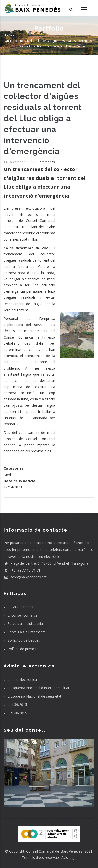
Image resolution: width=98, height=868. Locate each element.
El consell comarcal (23, 615)
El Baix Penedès (20, 607)
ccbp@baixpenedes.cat (25, 577)
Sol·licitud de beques (24, 640)
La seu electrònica (22, 679)
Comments (46, 162)
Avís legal (69, 858)
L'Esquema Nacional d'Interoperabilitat (39, 688)
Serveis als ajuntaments (27, 632)
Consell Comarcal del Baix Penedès (54, 851)
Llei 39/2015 (17, 705)
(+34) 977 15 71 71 (22, 570)
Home (8, 35)
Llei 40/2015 (17, 713)
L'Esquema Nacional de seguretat (35, 696)
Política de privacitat (24, 649)
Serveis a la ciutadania (25, 624)
